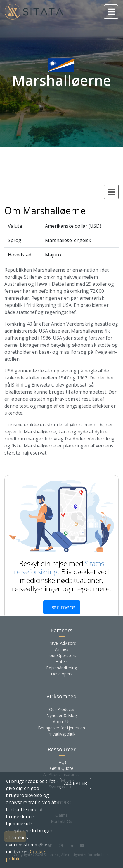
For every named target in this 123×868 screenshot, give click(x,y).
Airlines (62, 649)
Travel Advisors (61, 643)
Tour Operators (61, 655)
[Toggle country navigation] (111, 192)
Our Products (62, 709)
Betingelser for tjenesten (61, 728)
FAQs (61, 762)
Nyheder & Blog (62, 715)
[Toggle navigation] (111, 12)
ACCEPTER (76, 783)
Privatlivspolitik (61, 734)
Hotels (62, 662)
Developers (62, 674)
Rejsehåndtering (61, 668)
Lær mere (62, 607)
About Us (62, 722)
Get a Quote (62, 768)
